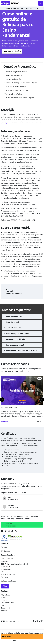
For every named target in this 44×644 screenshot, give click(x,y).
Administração (6, 569)
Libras (3, 572)
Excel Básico (5, 561)
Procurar (4, 600)
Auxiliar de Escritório (8, 574)
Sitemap (4, 611)
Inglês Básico (6, 567)
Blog (3, 605)
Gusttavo (6, 551)
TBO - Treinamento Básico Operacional (14, 564)
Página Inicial (6, 595)
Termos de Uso (6, 608)
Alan (4, 547)
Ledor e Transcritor (8, 559)
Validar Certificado (7, 603)
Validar (5, 586)
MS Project (5, 577)
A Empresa (5, 598)
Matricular (6, 637)
